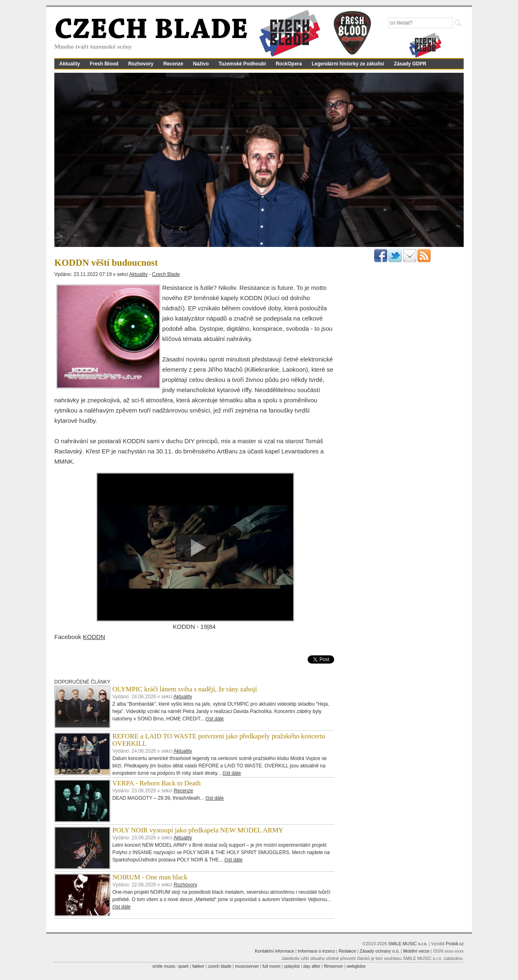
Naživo (201, 64)
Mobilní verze (416, 951)
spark (183, 966)
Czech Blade (166, 274)
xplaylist (292, 966)
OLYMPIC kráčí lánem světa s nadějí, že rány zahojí (185, 689)
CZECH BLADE (151, 31)
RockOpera (289, 64)
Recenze (173, 64)
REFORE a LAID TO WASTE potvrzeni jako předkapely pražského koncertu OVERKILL (219, 740)
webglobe (356, 966)
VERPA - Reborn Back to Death (156, 783)
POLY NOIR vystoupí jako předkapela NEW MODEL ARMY (198, 830)
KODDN (94, 637)
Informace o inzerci (316, 951)
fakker (198, 966)
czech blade (220, 966)
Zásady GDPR (410, 64)
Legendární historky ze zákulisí (348, 64)
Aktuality (70, 64)
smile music (164, 966)
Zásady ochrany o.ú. (380, 951)
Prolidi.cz (455, 944)
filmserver (334, 966)
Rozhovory (141, 64)
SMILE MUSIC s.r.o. (408, 944)
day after (312, 966)
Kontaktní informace (275, 951)
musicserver (247, 966)
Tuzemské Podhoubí (242, 64)
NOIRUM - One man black (150, 877)
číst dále (215, 719)
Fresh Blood (104, 64)
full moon (271, 966)
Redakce (347, 951)
